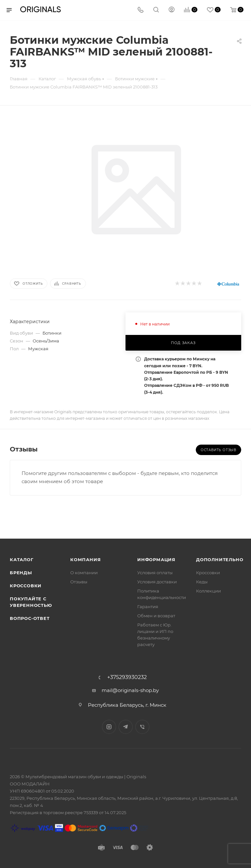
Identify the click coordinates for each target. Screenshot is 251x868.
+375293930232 (127, 677)
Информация (156, 560)
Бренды (21, 573)
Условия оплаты (155, 573)
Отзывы (79, 582)
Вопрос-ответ (30, 618)
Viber (142, 727)
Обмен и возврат (156, 616)
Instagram (109, 727)
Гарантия (148, 607)
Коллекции (209, 591)
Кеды (202, 582)
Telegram (126, 727)
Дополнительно (220, 560)
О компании (84, 573)
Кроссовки (26, 586)
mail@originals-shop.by (130, 690)
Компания (85, 560)
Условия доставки (157, 582)
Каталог (22, 560)
